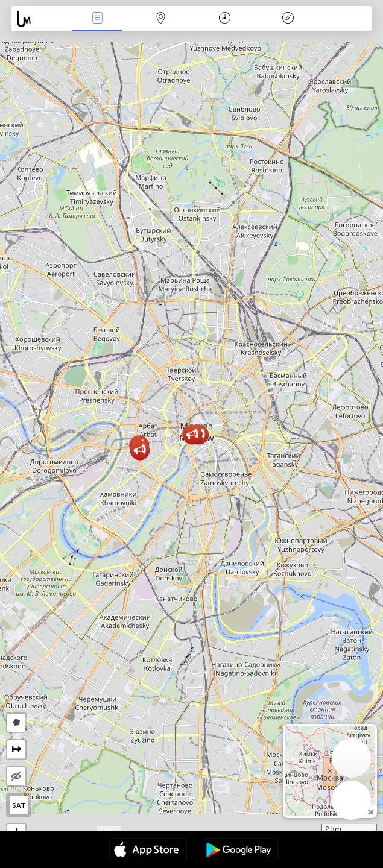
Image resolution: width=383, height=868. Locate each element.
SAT (19, 805)
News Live (97, 19)
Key (288, 19)
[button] (140, 450)
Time (225, 19)
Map (161, 19)
